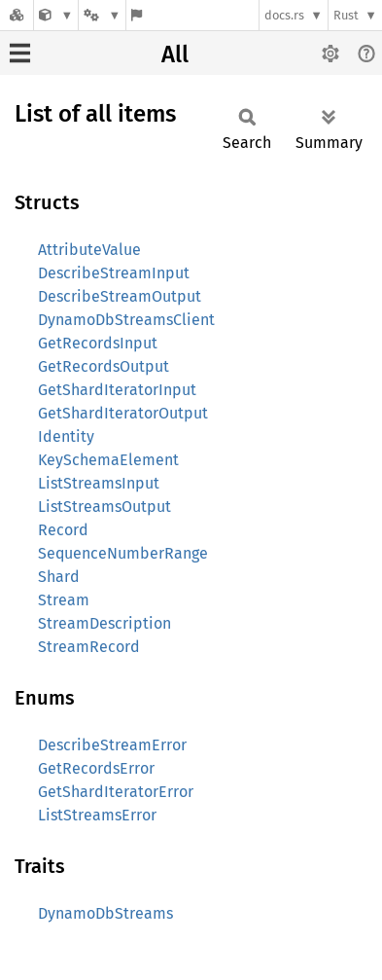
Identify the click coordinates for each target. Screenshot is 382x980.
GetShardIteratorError (116, 792)
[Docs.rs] (17, 15)
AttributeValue (89, 250)
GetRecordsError (96, 768)
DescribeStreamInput (114, 273)
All (175, 54)
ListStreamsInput (99, 483)
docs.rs (284, 15)
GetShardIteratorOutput (123, 413)
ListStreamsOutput (104, 507)
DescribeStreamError (112, 745)
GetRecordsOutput (104, 366)
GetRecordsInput (98, 343)
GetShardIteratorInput (117, 390)
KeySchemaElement (108, 460)
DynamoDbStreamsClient (126, 320)
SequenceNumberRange (123, 553)
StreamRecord (89, 647)
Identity (66, 436)
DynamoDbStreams (105, 913)
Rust (346, 15)
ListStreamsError (97, 815)
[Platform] (102, 15)
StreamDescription (104, 623)
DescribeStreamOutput (120, 296)
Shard (59, 577)
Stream (64, 600)
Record (63, 530)
